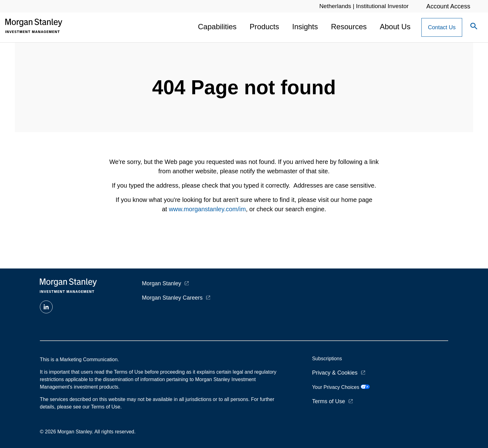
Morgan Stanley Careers (172, 298)
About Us (395, 27)
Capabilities (217, 27)
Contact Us (442, 27)
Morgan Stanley (162, 283)
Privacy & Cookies (335, 373)
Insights (305, 27)
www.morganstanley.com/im (207, 209)
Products (264, 27)
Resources (349, 27)
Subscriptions (327, 359)
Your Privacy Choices (341, 387)
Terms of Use (329, 401)
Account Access (448, 6)
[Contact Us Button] (442, 27)
